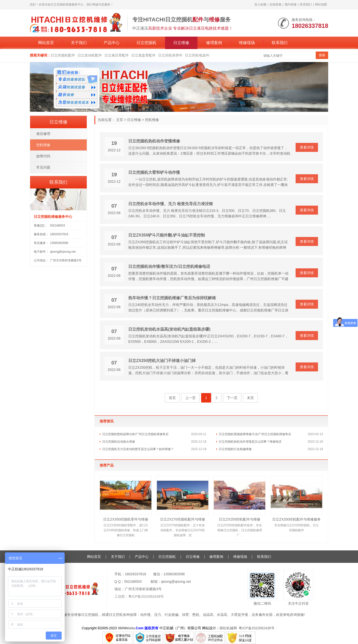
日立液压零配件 (117, 55)
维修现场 (247, 43)
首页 (172, 398)
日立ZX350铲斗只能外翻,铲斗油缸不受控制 (167, 235)
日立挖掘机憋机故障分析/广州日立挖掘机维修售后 (135, 434)
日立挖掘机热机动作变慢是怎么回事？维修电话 (250, 442)
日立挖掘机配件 (63, 55)
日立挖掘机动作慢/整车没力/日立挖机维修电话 (169, 266)
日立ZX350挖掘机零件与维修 (126, 519)
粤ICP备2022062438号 (257, 628)
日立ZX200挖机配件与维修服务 (296, 519)
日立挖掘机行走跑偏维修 (235, 449)
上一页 (190, 398)
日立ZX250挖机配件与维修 (240, 519)
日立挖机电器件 (197, 55)
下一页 (232, 398)
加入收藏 (260, 4)
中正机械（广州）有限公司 (180, 628)
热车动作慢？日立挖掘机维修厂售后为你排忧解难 (172, 298)
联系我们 (306, 4)
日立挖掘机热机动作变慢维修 (154, 141)
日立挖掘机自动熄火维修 (119, 442)
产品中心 (112, 43)
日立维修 (181, 43)
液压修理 (43, 134)
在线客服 (275, 4)
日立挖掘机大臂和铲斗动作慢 (154, 172)
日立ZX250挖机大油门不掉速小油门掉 (162, 361)
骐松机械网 (228, 628)
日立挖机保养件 (170, 55)
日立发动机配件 (90, 55)
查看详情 (307, 147)
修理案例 (214, 43)
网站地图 (321, 4)
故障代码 (43, 156)
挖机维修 (152, 120)
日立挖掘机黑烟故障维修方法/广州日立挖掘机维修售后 (255, 434)
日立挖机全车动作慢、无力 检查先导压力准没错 (171, 204)
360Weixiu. (127, 628)
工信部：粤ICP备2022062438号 (139, 596)
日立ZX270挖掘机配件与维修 (183, 519)
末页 (250, 398)
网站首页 (46, 43)
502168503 (57, 226)
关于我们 (79, 43)
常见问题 (43, 167)
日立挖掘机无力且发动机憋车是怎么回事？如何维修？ (138, 449)
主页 (120, 120)
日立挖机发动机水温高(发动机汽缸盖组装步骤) (169, 329)
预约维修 (291, 4)
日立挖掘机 (146, 43)
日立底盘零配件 (143, 55)
